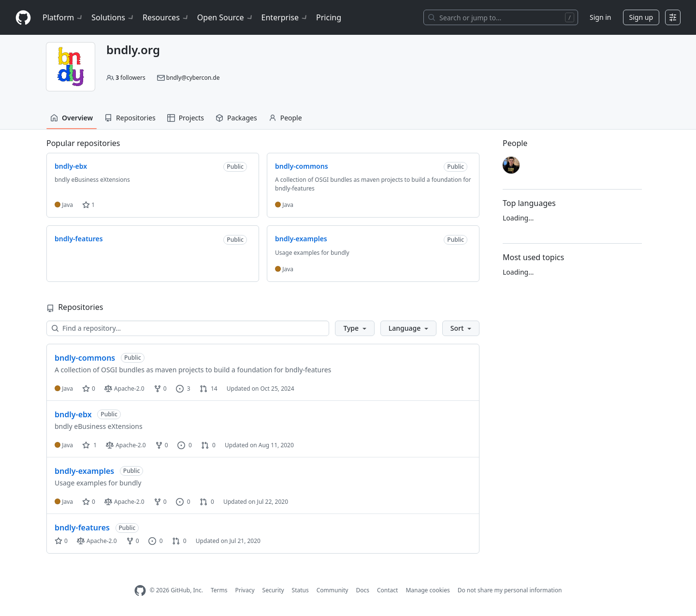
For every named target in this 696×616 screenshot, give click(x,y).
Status (300, 590)
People (285, 118)
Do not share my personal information (510, 590)
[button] (355, 328)
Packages (236, 118)
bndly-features (82, 528)
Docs (362, 590)
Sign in (600, 17)
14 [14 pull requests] (209, 389)
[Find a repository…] (188, 328)
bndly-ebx (73, 414)
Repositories (130, 118)
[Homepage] (23, 18)
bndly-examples (84, 471)
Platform (63, 17)
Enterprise (285, 17)
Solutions (113, 17)
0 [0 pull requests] (208, 445)
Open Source (225, 17)
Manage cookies (428, 590)
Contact (387, 590)
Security (273, 590)
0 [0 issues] (185, 445)
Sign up (641, 17)
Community (333, 590)
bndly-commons (85, 358)
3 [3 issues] (183, 389)
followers (130, 78)
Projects (186, 118)
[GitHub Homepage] (140, 591)
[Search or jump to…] (501, 17)
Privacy (245, 590)
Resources (166, 17)
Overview (72, 118)
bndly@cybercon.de (193, 78)
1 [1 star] (89, 445)
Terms (219, 590)
